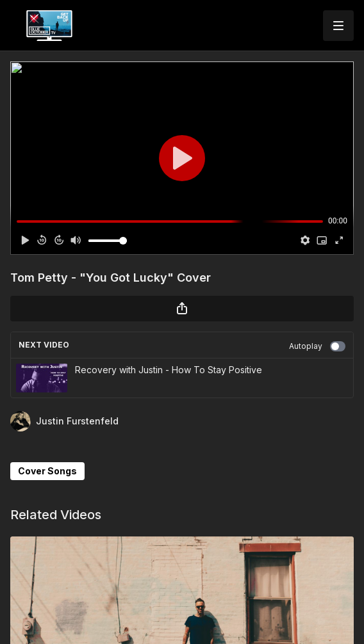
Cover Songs (47, 471)
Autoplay (317, 346)
